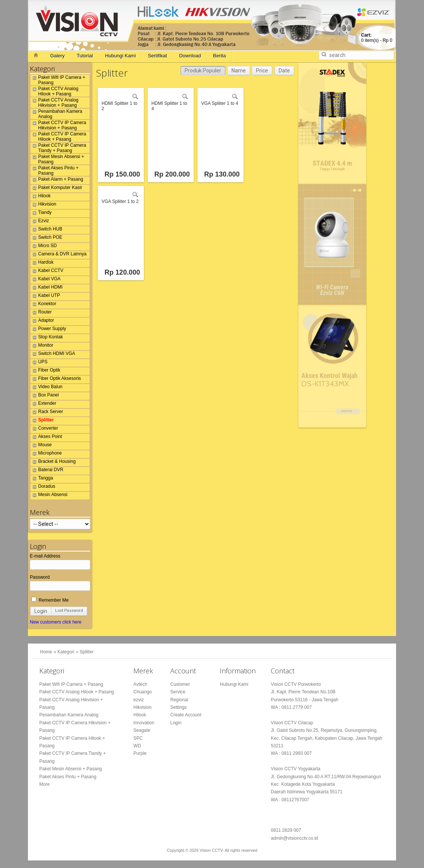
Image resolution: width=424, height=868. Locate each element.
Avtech (140, 684)
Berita (219, 56)
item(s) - (377, 38)
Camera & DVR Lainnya (59, 255)
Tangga (42, 479)
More (44, 784)
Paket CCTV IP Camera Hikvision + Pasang (58, 125)
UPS (39, 363)
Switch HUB (46, 230)
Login (41, 611)
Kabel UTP (45, 297)
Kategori (66, 652)
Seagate (142, 730)
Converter (44, 429)
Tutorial (85, 56)
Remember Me (50, 600)
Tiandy (41, 214)
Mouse (41, 446)
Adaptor (42, 321)
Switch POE (46, 238)
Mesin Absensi (49, 496)
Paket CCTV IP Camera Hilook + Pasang (58, 137)
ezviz (138, 700)
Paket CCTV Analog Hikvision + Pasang (55, 103)
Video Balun (47, 388)
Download (190, 56)
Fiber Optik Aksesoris (56, 379)
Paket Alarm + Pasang (57, 180)
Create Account (186, 715)
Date (284, 71)
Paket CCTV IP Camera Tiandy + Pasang (58, 148)
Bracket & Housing (53, 462)
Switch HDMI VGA (53, 355)
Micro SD (44, 247)
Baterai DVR (47, 471)
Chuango (143, 692)
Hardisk (42, 263)
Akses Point (46, 438)
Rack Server (47, 413)
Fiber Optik (45, 371)
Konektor (43, 305)
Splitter (42, 421)
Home (46, 652)
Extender (43, 404)
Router (41, 313)
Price (262, 71)
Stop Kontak (47, 338)
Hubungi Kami (120, 56)
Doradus (43, 487)
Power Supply (48, 330)
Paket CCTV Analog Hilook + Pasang (55, 91)
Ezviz (40, 222)
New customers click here (56, 622)
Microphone (46, 454)
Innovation (144, 723)
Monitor (42, 346)
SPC (138, 738)
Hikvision (43, 205)
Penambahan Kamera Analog (56, 114)
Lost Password (69, 611)
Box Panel (45, 396)
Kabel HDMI (47, 288)
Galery (57, 56)
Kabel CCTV (47, 272)
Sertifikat (158, 56)
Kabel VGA (45, 280)
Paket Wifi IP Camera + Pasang (58, 80)
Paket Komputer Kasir (56, 189)
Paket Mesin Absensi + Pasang (57, 159)
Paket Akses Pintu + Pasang (55, 171)
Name (239, 71)
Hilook (41, 197)
